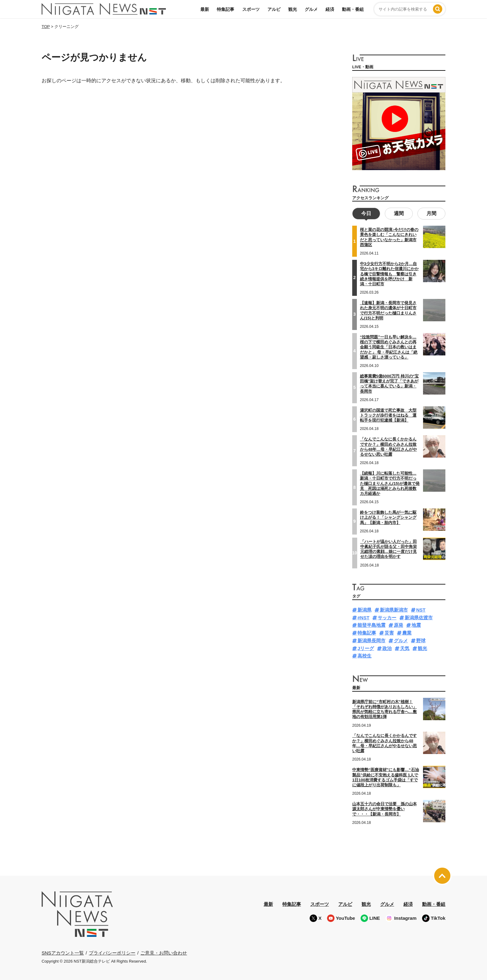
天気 (405, 647)
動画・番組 (353, 9)
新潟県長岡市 (371, 640)
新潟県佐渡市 (419, 617)
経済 (330, 9)
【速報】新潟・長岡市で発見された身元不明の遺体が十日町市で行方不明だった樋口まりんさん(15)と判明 (388, 309)
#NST (363, 617)
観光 (293, 9)
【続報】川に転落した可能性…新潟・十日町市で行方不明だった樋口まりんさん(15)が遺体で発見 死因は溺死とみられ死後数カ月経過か (390, 482)
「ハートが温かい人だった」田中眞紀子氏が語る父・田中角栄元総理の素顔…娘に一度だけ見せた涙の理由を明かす (389, 548)
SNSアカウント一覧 (63, 952)
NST (421, 609)
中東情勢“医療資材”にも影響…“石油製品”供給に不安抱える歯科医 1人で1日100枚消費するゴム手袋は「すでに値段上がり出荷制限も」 (386, 777)
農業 (407, 632)
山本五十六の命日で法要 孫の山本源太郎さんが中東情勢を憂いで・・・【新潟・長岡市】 (385, 808)
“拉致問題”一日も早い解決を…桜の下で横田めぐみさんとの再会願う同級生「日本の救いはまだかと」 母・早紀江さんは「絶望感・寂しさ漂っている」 (389, 346)
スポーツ (251, 9)
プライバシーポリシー (112, 952)
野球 (421, 640)
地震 (416, 624)
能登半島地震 (371, 624)
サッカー (387, 617)
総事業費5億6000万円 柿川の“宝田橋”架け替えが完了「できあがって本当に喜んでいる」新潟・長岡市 (389, 383)
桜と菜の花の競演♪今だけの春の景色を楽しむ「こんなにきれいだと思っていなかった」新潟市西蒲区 (389, 237)
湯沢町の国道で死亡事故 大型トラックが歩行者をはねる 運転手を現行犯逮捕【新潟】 (388, 414)
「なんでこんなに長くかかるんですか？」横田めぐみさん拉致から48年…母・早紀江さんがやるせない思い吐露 (388, 446)
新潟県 (364, 609)
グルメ (311, 9)
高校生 (364, 655)
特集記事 (225, 9)
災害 (389, 632)
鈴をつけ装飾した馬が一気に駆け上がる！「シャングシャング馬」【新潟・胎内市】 (388, 517)
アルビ (274, 9)
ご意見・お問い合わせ (164, 952)
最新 (205, 9)
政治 (387, 647)
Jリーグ (366, 647)
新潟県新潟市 (394, 609)
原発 (398, 624)
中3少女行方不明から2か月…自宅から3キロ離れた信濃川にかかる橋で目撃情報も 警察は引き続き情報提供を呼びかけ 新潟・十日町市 (389, 273)
